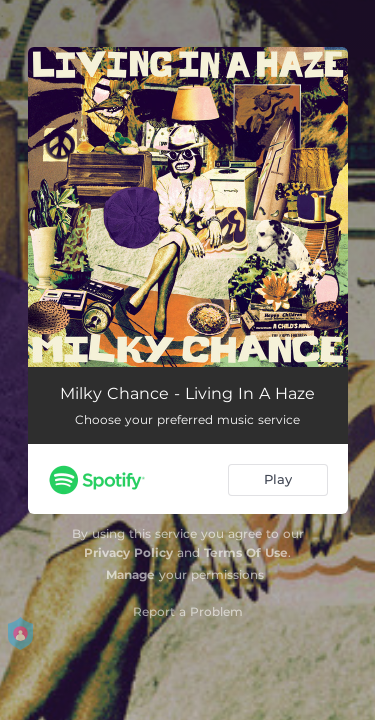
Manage (130, 574)
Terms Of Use (246, 552)
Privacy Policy (128, 552)
